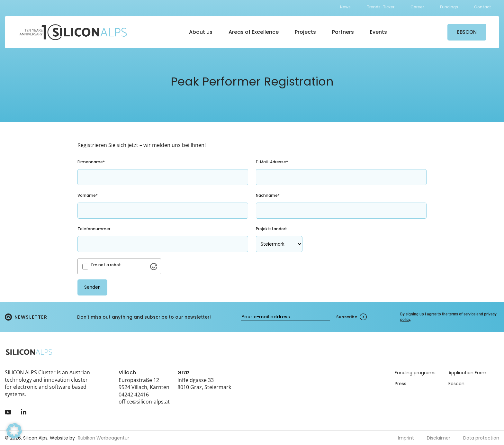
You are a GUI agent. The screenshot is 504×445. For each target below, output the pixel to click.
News (345, 7)
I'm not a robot (106, 265)
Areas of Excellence (254, 32)
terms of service (462, 314)
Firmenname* (91, 162)
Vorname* (88, 195)
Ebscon (456, 384)
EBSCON (467, 32)
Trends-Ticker (381, 7)
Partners (343, 32)
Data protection (481, 438)
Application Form (467, 373)
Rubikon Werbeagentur (104, 438)
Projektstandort (271, 229)
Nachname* (268, 195)
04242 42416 (134, 395)
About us (201, 32)
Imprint (406, 438)
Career (417, 7)
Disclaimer (439, 438)
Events (378, 32)
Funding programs (415, 373)
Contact (483, 7)
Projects (305, 32)
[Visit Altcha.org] (154, 267)
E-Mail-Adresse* (272, 162)
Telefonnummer (94, 229)
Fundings (449, 7)
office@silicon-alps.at (144, 402)
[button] (14, 431)
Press (401, 384)
